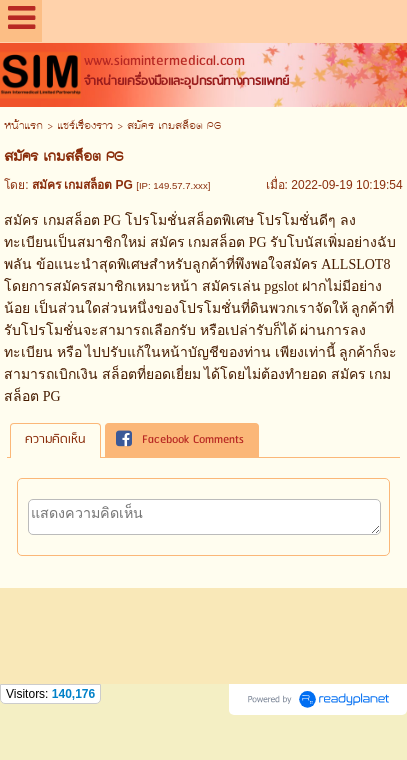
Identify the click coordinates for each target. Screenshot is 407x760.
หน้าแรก (23, 126)
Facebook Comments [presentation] (180, 439)
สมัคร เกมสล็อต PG (208, 242)
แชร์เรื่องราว (85, 126)
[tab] (55, 440)
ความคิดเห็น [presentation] (55, 439)
